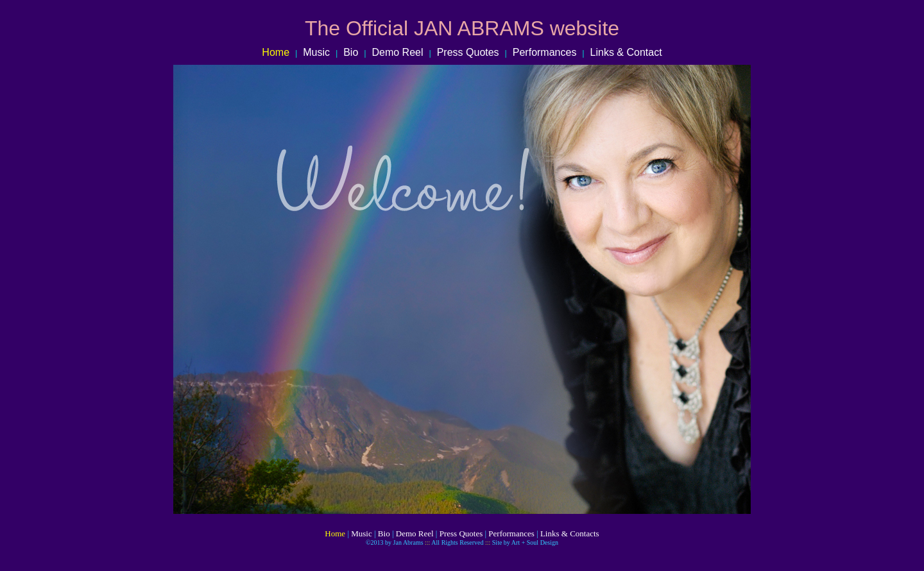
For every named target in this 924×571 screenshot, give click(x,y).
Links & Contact (626, 52)
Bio (351, 52)
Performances (545, 52)
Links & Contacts (570, 533)
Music (316, 52)
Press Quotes (464, 52)
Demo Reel (398, 52)
